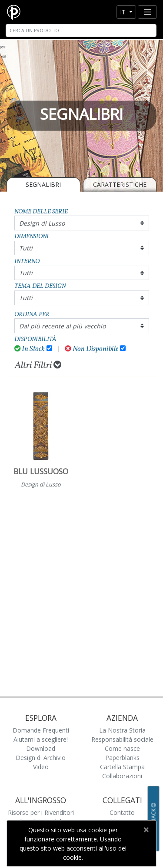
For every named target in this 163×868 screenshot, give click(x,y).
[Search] (81, 30)
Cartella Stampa (122, 767)
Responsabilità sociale (122, 739)
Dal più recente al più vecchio (62, 326)
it (124, 12)
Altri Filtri (38, 365)
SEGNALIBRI (43, 184)
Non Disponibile (91, 349)
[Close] (146, 830)
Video (41, 767)
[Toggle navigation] (147, 12)
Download (41, 748)
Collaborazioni (122, 776)
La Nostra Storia (122, 730)
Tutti (26, 248)
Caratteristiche (120, 184)
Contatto (122, 812)
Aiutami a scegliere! (41, 739)
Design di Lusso (42, 223)
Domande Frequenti (41, 730)
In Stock (30, 349)
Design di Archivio (41, 758)
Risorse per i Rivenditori (41, 812)
